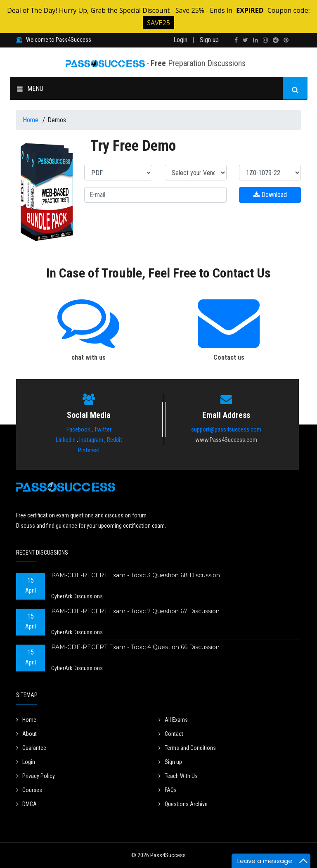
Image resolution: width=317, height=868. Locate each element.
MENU (30, 89)
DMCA (26, 804)
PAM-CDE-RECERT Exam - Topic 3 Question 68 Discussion (136, 575)
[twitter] (245, 40)
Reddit (115, 440)
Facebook (78, 429)
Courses (29, 790)
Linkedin (66, 440)
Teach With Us (178, 776)
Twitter (103, 429)
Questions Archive (183, 804)
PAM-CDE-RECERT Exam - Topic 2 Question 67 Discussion (135, 611)
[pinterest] (286, 40)
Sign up (209, 40)
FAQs (168, 790)
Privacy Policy (35, 776)
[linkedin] (255, 40)
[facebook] (236, 40)
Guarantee (31, 748)
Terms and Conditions (187, 748)
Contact (171, 734)
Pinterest (89, 450)
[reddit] (276, 40)
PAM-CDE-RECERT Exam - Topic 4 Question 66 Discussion (135, 647)
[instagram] (265, 40)
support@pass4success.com (226, 429)
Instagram (91, 440)
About (26, 734)
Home (31, 120)
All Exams (173, 720)
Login (180, 40)
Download (270, 195)
